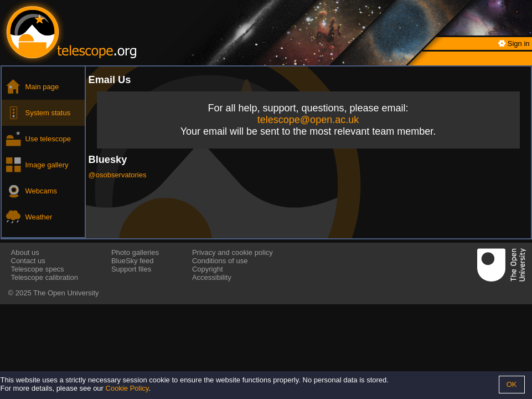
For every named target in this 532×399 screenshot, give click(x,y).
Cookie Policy (127, 388)
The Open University (66, 293)
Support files (131, 269)
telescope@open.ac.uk (308, 120)
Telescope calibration (45, 277)
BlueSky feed (133, 261)
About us (25, 252)
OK (512, 384)
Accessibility (212, 277)
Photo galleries (135, 252)
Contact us (28, 261)
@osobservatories (118, 175)
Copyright (208, 269)
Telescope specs (38, 269)
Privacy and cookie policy (233, 252)
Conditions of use (220, 261)
